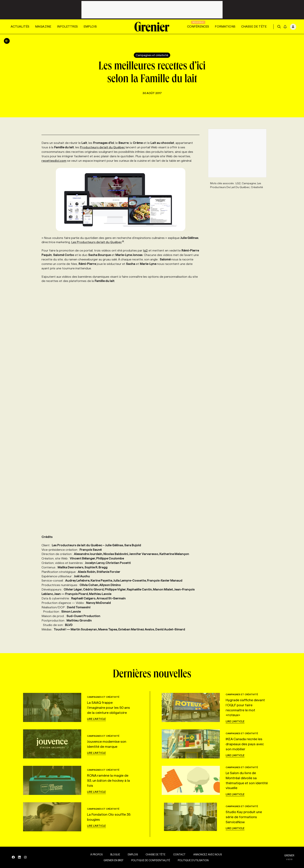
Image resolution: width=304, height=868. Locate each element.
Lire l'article (96, 719)
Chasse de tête (254, 26)
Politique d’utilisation (192, 860)
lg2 (145, 250)
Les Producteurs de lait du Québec (98, 242)
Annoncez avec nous (207, 854)
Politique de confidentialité (150, 860)
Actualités (20, 26)
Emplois (90, 26)
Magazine (43, 26)
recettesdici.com (54, 161)
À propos (96, 854)
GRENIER (289, 855)
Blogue (114, 854)
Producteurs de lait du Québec (102, 147)
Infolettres (67, 26)
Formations (225, 26)
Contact (179, 854)
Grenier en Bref (113, 860)
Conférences (198, 26)
